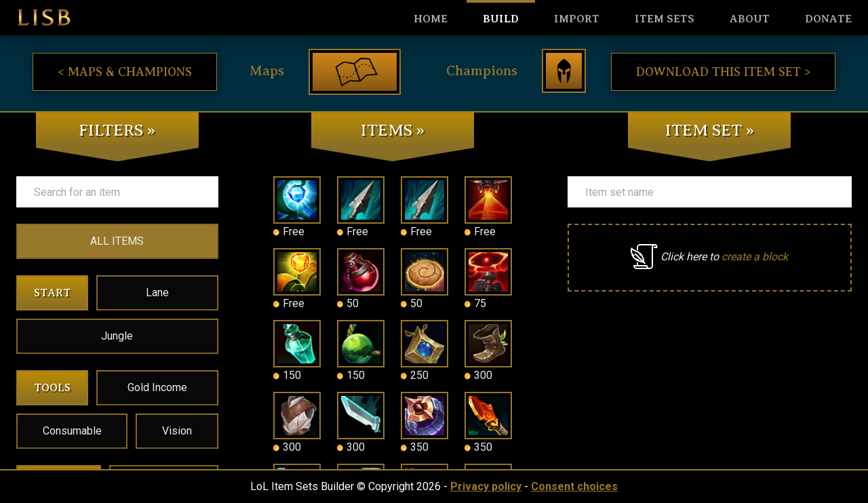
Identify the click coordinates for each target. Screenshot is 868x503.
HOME (431, 19)
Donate (828, 19)
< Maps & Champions (125, 72)
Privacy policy (486, 486)
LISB (44, 18)
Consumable (72, 431)
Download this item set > (723, 72)
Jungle (117, 336)
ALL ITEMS (117, 241)
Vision (177, 431)
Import (577, 19)
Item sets (665, 19)
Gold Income (157, 387)
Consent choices (574, 486)
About (750, 19)
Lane (157, 293)
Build (501, 19)
